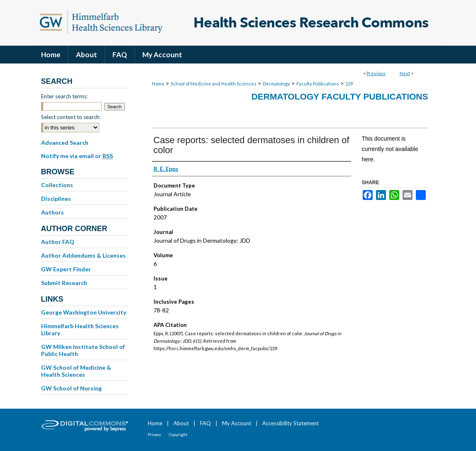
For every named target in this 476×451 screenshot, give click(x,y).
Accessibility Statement (290, 423)
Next (405, 73)
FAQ (205, 423)
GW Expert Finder (66, 269)
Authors (52, 212)
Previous (376, 73)
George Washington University (84, 312)
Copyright (178, 434)
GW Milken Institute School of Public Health (83, 350)
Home (158, 84)
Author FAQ (58, 242)
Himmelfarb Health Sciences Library (80, 329)
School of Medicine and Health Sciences (214, 84)
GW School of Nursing (71, 388)
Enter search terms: (64, 96)
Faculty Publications (318, 84)
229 (349, 84)
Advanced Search (65, 143)
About (181, 423)
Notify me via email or (77, 156)
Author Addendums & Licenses (83, 255)
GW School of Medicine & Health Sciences (76, 371)
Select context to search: (71, 117)
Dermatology (276, 84)
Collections (57, 185)
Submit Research (64, 283)
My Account (237, 423)
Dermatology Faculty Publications (340, 96)
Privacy (154, 434)
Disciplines (56, 199)
